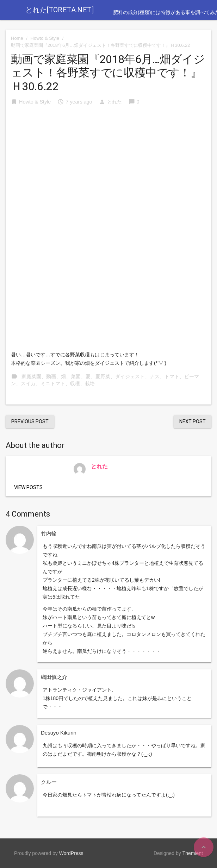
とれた (114, 102)
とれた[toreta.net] (60, 10)
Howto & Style (45, 38)
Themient (193, 853)
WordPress (71, 853)
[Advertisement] (108, 165)
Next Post (193, 421)
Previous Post (30, 421)
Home (17, 38)
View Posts (28, 487)
